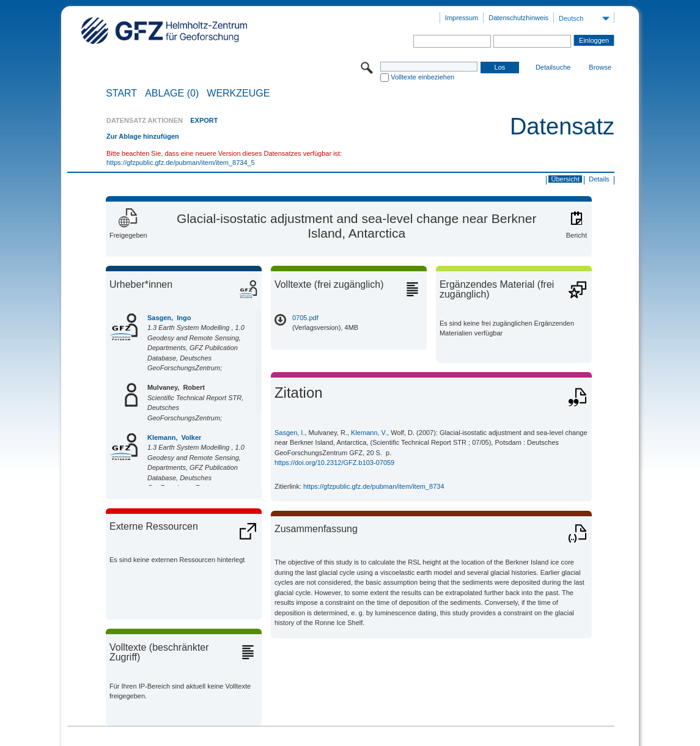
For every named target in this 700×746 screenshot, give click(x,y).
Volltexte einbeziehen (422, 77)
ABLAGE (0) (172, 93)
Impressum (462, 18)
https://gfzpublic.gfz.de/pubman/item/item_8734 (374, 486)
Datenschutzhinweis (518, 18)
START (121, 93)
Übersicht (566, 179)
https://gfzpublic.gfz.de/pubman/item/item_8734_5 (181, 163)
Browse (600, 67)
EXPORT (204, 120)
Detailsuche (553, 67)
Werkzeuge (238, 93)
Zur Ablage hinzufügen (143, 136)
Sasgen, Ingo (169, 318)
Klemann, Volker (174, 437)
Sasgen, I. (290, 433)
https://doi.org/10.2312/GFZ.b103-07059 (334, 463)
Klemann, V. (369, 433)
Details (599, 179)
